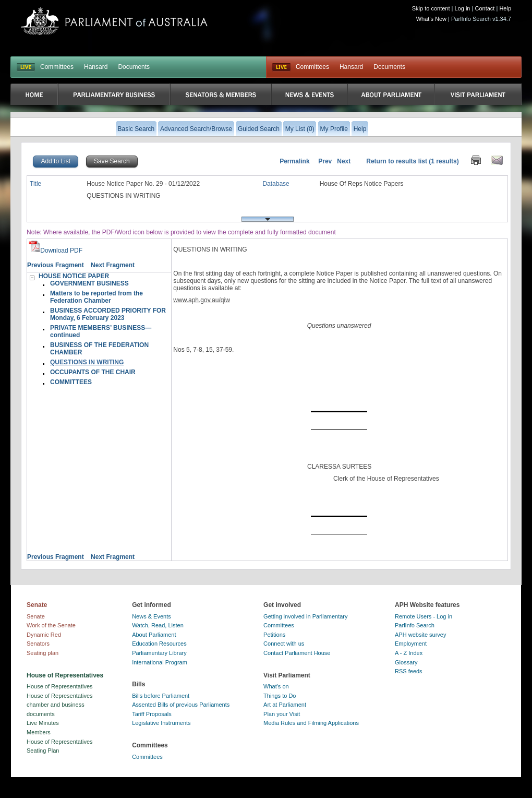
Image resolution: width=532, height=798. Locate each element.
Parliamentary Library (159, 653)
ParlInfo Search (415, 625)
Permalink (294, 161)
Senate (36, 616)
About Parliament (154, 635)
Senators (38, 644)
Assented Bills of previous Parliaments (181, 705)
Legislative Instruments (161, 723)
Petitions (274, 635)
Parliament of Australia (114, 21)
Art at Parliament (285, 705)
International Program (160, 662)
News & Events (152, 616)
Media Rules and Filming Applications (311, 723)
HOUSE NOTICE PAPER (74, 276)
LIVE (26, 67)
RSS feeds (409, 671)
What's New (431, 19)
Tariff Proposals (152, 714)
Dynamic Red (44, 635)
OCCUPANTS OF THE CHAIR (93, 372)
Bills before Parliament (161, 696)
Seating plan (43, 653)
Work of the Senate (51, 625)
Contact (485, 8)
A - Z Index (409, 653)
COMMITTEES (71, 382)
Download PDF (56, 251)
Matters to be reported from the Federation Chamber (96, 297)
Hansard (96, 67)
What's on (276, 686)
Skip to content (431, 8)
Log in (463, 8)
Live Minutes (43, 723)
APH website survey (420, 635)
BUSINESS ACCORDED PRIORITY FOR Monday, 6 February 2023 (108, 314)
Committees (57, 67)
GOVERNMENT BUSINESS (89, 283)
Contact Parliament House (297, 653)
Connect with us (284, 644)
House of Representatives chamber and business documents (60, 705)
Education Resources (159, 644)
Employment (411, 644)
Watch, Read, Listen (158, 625)
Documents (134, 67)
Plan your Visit (282, 714)
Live (281, 67)
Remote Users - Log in (424, 616)
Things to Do (280, 696)
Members (39, 732)
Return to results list (397, 161)
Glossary (406, 662)
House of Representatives (60, 686)
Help (505, 8)
